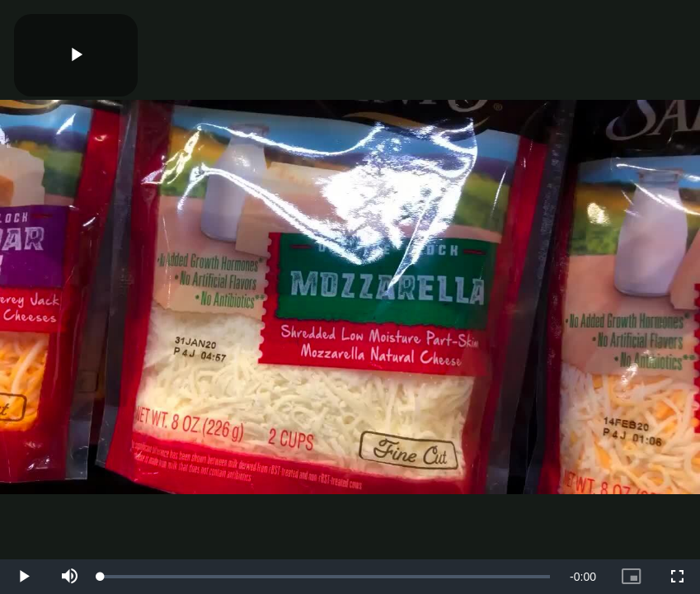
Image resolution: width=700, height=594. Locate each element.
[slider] (325, 577)
